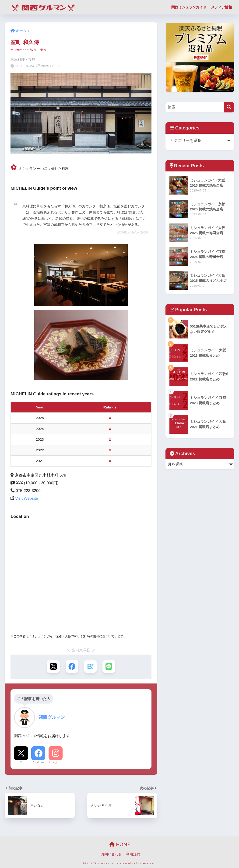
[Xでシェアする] (53, 666)
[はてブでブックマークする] (90, 666)
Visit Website (27, 498)
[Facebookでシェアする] (72, 666)
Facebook (38, 762)
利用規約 (133, 854)
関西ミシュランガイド (189, 7)
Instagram (56, 762)
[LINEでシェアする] (109, 666)
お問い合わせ (111, 854)
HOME (120, 844)
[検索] (229, 107)
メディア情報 (221, 7)
